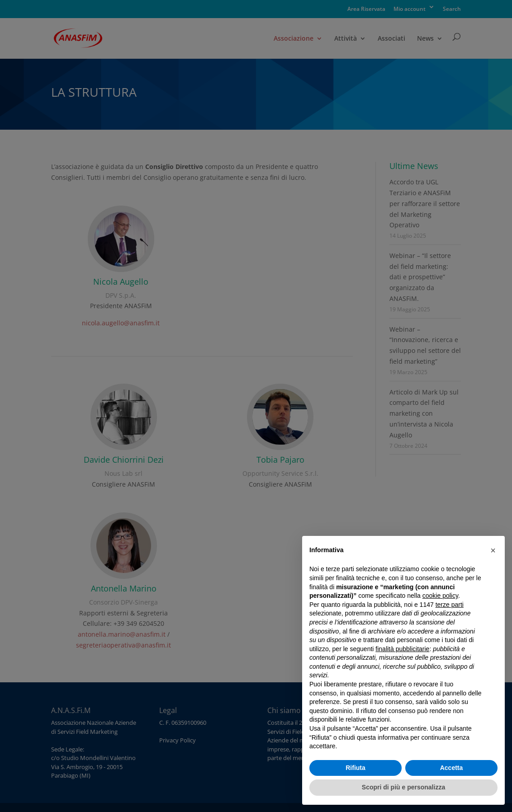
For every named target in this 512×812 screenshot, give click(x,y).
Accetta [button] (452, 768)
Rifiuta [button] (356, 768)
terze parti (450, 605)
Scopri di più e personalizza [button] (403, 787)
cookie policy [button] (440, 596)
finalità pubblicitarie (402, 649)
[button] (493, 550)
